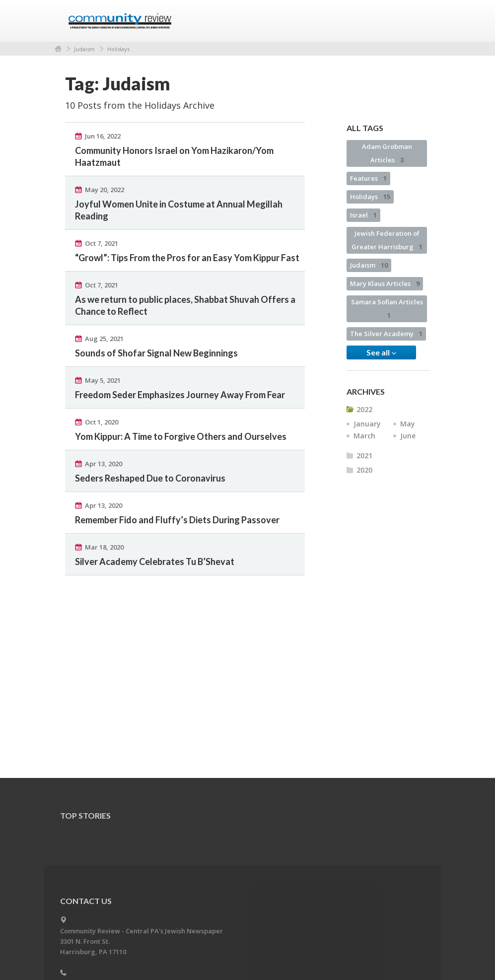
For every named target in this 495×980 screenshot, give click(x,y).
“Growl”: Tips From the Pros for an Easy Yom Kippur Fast (187, 258)
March (364, 436)
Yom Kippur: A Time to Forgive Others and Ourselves (181, 436)
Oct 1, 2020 (102, 422)
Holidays (118, 49)
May (408, 424)
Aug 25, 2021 (104, 339)
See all (381, 352)
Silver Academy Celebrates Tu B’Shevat (155, 561)
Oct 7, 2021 (102, 243)
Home (58, 49)
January (367, 424)
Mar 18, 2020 (104, 547)
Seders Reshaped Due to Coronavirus (150, 478)
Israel (363, 215)
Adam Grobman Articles (387, 153)
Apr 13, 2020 (104, 464)
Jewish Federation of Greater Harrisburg (387, 240)
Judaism (84, 49)
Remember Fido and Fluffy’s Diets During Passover (177, 520)
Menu (419, 21)
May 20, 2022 (105, 190)
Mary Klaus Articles (385, 283)
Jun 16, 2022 (103, 136)
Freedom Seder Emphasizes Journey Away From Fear (180, 395)
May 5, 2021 (103, 380)
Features (368, 178)
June (408, 436)
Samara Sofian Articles (387, 309)
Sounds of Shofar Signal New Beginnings (156, 353)
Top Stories (85, 815)
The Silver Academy (386, 334)
